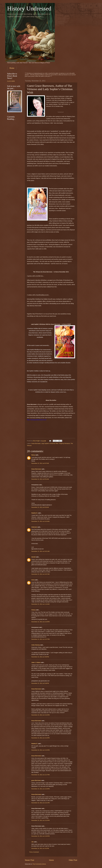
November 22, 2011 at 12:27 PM (41, 639)
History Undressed (29, 8)
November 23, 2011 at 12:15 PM (41, 750)
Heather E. (35, 513)
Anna (33, 580)
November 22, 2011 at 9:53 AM (40, 507)
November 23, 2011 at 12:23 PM (41, 820)
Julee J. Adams (36, 662)
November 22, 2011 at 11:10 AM (41, 604)
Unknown (34, 527)
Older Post (73, 860)
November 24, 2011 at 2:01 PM (40, 848)
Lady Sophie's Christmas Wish (50, 443)
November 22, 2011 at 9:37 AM (40, 463)
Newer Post (30, 860)
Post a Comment (34, 852)
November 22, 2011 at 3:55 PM (40, 657)
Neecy (33, 455)
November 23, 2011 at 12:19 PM (41, 789)
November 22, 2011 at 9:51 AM (40, 479)
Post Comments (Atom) (39, 864)
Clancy (34, 610)
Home (12, 68)
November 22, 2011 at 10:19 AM (41, 521)
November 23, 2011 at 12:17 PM (41, 775)
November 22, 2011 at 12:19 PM (41, 622)
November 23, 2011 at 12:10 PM (41, 715)
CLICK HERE (11, 81)
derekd (34, 557)
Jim (33, 842)
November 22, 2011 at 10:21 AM (41, 551)
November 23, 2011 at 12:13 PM (41, 738)
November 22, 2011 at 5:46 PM (40, 683)
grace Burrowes (36, 780)
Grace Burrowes (36, 443)
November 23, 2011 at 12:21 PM (41, 803)
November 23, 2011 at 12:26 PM (41, 836)
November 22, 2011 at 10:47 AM (41, 574)
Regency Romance (65, 443)
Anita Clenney (36, 645)
